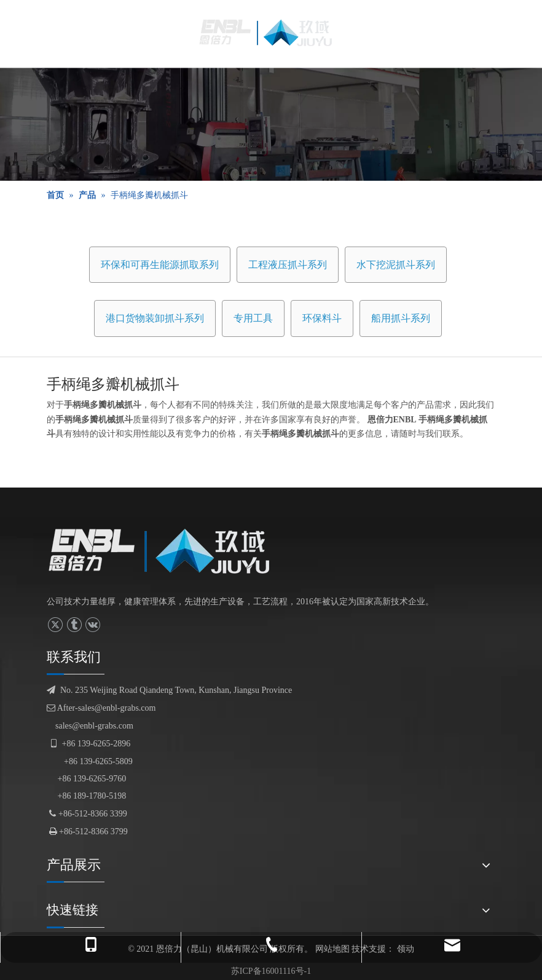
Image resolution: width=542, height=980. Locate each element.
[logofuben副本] (168, 551)
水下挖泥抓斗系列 (396, 265)
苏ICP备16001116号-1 (271, 971)
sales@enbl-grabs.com (94, 726)
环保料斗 (322, 318)
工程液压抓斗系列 (288, 265)
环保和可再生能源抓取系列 (160, 265)
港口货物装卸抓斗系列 (155, 318)
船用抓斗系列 (401, 318)
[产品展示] (271, 124)
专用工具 (253, 318)
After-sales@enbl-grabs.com (101, 708)
